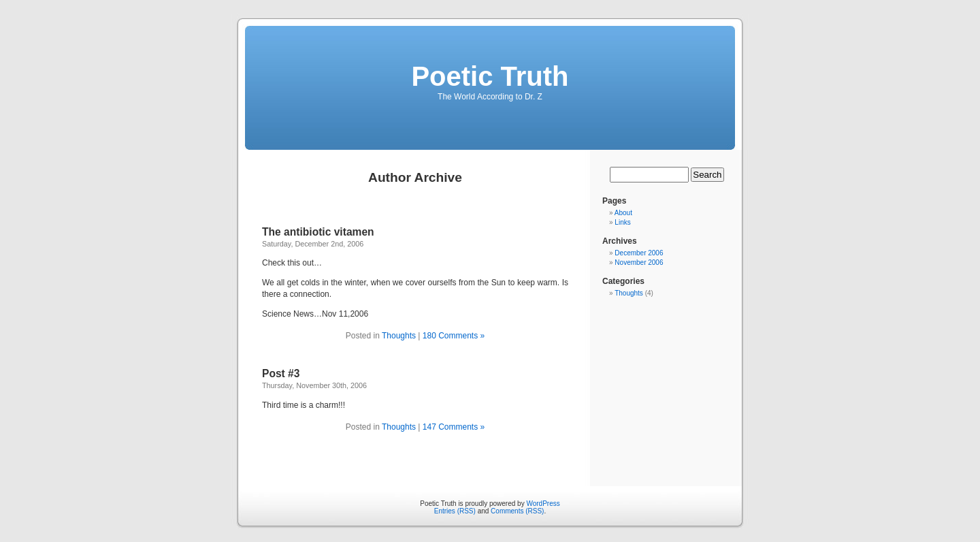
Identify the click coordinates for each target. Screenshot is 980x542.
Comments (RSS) (517, 511)
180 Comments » (454, 336)
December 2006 (639, 253)
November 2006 (639, 262)
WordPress (543, 504)
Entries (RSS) (455, 511)
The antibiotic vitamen (318, 232)
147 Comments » (454, 427)
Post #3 (281, 373)
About (623, 213)
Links (622, 222)
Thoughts (399, 336)
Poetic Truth (490, 76)
